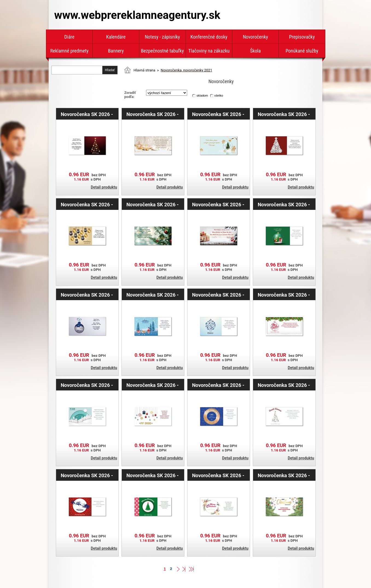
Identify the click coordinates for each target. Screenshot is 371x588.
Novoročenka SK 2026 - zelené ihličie (153, 204)
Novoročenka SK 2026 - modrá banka (87, 295)
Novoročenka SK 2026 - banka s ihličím (284, 295)
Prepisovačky (302, 37)
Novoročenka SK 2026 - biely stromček (284, 114)
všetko (219, 96)
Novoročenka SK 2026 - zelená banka (284, 204)
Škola (255, 51)
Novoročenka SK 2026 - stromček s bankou (218, 114)
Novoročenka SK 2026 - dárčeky (153, 385)
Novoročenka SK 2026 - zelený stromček (153, 475)
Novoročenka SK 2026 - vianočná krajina (153, 295)
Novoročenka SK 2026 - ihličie (284, 475)
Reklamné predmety (69, 51)
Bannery (116, 51)
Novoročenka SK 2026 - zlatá (87, 204)
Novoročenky (255, 37)
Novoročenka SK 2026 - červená (87, 475)
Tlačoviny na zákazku (209, 51)
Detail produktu (104, 187)
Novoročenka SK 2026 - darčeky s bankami (218, 204)
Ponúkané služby (302, 51)
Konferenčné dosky (209, 37)
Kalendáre (116, 37)
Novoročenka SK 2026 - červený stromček (87, 114)
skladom (202, 96)
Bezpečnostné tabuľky (162, 51)
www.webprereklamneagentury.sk (137, 15)
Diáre (69, 37)
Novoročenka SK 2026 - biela (284, 385)
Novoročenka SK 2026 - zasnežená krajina (87, 385)
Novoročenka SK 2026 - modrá (218, 385)
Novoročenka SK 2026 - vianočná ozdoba (218, 295)
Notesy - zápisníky (162, 37)
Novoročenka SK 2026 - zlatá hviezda (153, 114)
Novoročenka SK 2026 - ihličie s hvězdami (218, 475)
